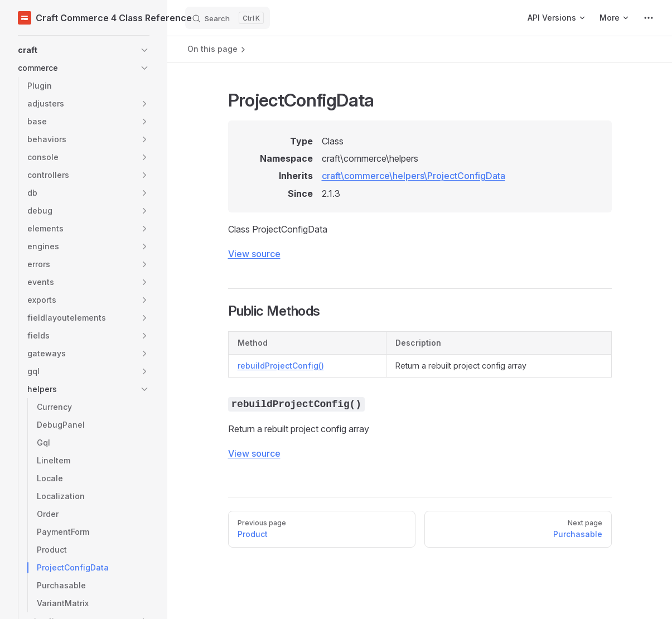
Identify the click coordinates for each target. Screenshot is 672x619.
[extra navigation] (649, 18)
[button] (84, 50)
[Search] (228, 18)
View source (254, 254)
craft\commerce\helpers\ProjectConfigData (414, 176)
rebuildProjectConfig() (281, 366)
